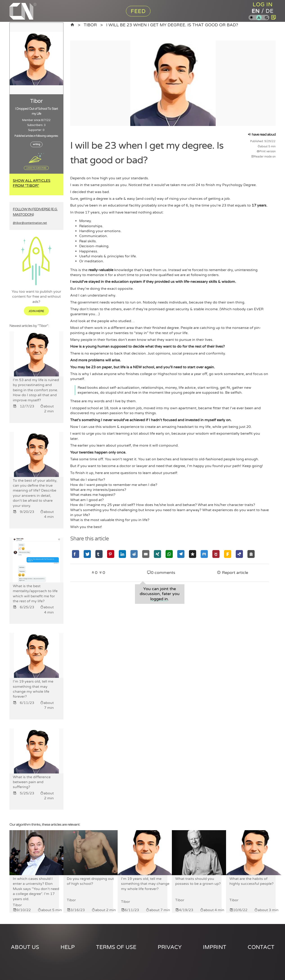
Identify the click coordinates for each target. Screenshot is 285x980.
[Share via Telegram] (181, 554)
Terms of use (116, 947)
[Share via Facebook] (76, 554)
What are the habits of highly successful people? (251, 881)
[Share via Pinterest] (111, 554)
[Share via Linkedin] (122, 554)
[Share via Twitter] (87, 554)
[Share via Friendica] (228, 554)
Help (68, 947)
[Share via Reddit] (134, 554)
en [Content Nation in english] (256, 11)
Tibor (90, 25)
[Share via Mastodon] (204, 554)
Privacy (170, 947)
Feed (138, 11)
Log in (263, 5)
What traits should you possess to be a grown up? (198, 881)
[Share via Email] (146, 554)
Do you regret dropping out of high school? (90, 881)
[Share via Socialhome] (251, 554)
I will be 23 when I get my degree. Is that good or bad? (172, 25)
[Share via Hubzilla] (239, 554)
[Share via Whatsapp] (169, 554)
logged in (159, 599)
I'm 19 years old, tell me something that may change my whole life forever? (145, 884)
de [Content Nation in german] (270, 11)
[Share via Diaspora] (193, 554)
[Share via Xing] (157, 554)
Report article (232, 573)
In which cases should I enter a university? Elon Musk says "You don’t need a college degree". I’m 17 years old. (36, 889)
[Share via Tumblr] (99, 554)
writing (36, 144)
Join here (36, 311)
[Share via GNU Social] (216, 554)
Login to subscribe (36, 168)
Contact (261, 947)
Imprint (215, 947)
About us (25, 947)
